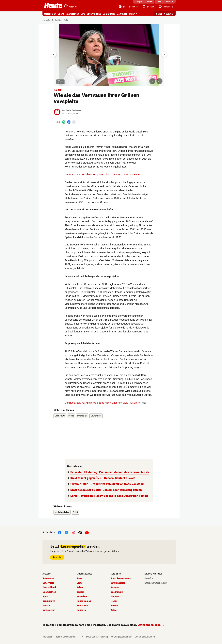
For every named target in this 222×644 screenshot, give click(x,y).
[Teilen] (74, 122)
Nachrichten (72, 14)
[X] (67, 532)
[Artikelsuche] (148, 7)
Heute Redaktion (73, 110)
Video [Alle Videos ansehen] (159, 14)
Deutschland (49, 588)
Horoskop (82, 597)
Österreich (50, 14)
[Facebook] (69, 122)
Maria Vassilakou (62, 512)
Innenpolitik (82, 416)
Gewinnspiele (118, 583)
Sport (61, 14)
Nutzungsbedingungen (121, 637)
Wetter (46, 606)
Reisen (114, 606)
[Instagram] (73, 532)
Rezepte (115, 588)
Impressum (48, 637)
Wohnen (115, 597)
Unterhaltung (94, 14)
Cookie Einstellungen (145, 637)
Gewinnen (122, 14)
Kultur (80, 588)
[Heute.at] (53, 5)
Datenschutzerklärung (97, 637)
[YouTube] (87, 532)
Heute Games (84, 601)
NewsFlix (149, 578)
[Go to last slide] (54, 54)
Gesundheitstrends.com (156, 583)
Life (83, 14)
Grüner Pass (96, 416)
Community (109, 14)
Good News (60, 416)
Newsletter (49, 610)
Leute (79, 583)
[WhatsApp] (64, 122)
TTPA (81, 637)
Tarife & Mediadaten (66, 637)
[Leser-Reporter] (128, 7)
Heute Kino (82, 606)
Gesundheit (117, 592)
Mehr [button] (132, 14)
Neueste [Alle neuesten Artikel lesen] (168, 14)
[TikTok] (80, 532)
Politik (67, 20)
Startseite (46, 20)
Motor (114, 601)
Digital (80, 592)
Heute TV (81, 610)
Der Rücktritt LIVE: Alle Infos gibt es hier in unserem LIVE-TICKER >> (102, 174)
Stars (79, 578)
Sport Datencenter (121, 578)
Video (113, 610)
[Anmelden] (166, 7)
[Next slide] (164, 54)
